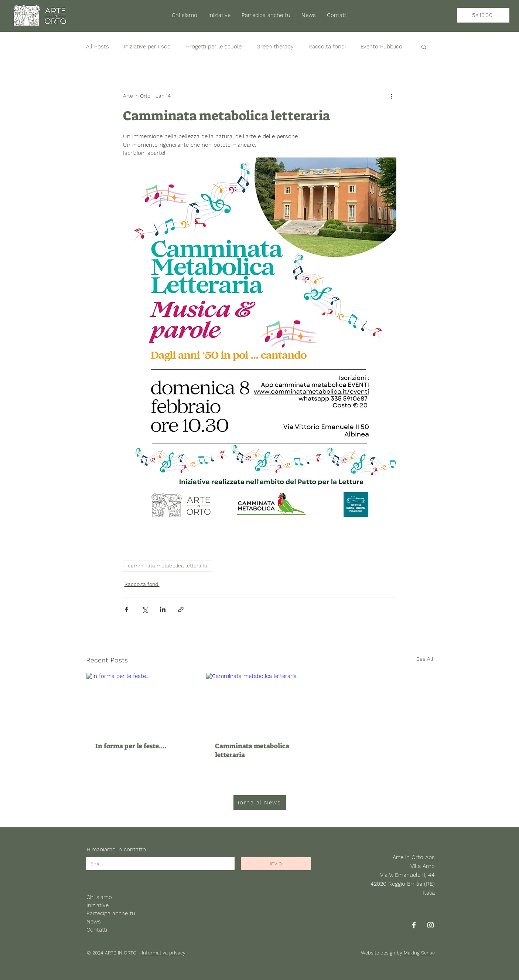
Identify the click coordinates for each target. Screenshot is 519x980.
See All (425, 659)
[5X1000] (483, 15)
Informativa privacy (164, 953)
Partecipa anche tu (111, 913)
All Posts (98, 47)
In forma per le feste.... (131, 746)
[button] (424, 47)
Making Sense (419, 953)
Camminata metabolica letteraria (252, 750)
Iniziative (98, 905)
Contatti (97, 930)
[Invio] (276, 864)
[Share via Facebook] (127, 609)
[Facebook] (414, 925)
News (94, 922)
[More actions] (392, 96)
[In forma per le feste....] (140, 703)
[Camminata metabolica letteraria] (259, 703)
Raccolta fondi (327, 47)
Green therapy (275, 47)
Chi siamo (99, 897)
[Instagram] (431, 925)
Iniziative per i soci (148, 47)
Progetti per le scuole (214, 47)
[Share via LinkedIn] (163, 609)
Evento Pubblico (381, 47)
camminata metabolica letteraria (168, 566)
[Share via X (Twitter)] (145, 609)
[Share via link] (181, 609)
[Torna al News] (260, 803)
